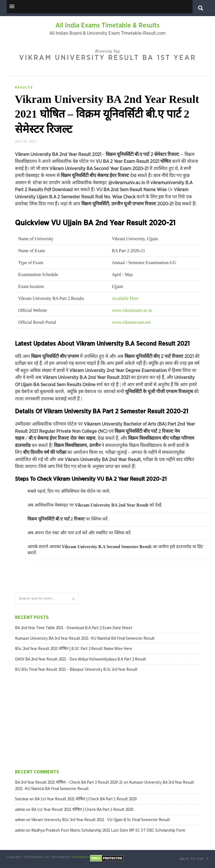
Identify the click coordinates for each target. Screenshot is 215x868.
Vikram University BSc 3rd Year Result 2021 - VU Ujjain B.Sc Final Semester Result (101, 820)
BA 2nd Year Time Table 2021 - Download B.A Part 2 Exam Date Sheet (74, 628)
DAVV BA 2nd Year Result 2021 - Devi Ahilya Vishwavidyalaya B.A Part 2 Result (81, 659)
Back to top (194, 859)
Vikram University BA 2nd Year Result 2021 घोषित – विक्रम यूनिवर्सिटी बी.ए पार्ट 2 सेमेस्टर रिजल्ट (107, 114)
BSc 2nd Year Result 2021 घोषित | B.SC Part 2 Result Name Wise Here (74, 648)
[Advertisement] (47, 720)
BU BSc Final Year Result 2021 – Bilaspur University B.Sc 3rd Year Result (76, 669)
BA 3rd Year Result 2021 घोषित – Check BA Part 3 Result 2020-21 (69, 782)
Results (24, 87)
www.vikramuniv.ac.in (132, 310)
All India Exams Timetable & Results (107, 26)
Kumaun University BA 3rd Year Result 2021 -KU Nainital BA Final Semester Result (85, 638)
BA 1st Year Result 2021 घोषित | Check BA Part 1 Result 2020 (86, 799)
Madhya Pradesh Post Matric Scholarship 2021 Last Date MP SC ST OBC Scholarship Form (108, 830)
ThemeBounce (81, 857)
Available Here (125, 298)
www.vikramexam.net (131, 322)
